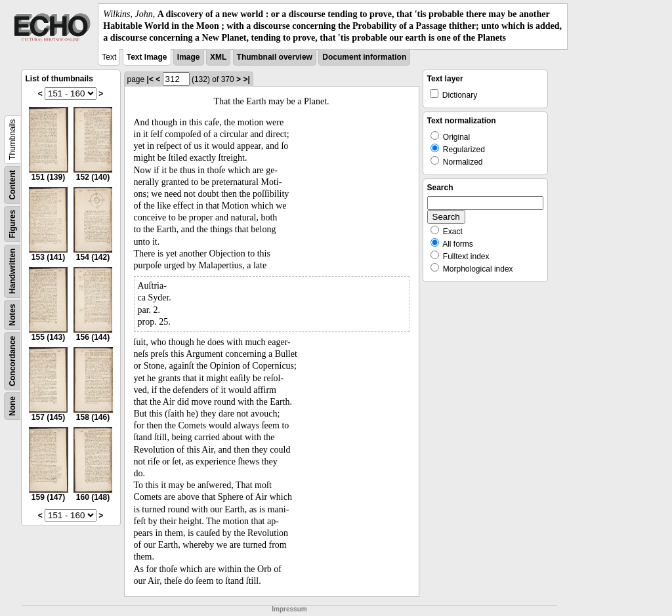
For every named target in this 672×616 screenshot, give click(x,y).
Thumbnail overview (275, 57)
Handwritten (12, 271)
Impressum (289, 609)
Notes (12, 315)
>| (246, 79)
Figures (12, 223)
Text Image (147, 57)
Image (189, 57)
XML (218, 57)
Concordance (12, 361)
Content (12, 185)
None (12, 406)
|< (150, 79)
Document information (364, 57)
